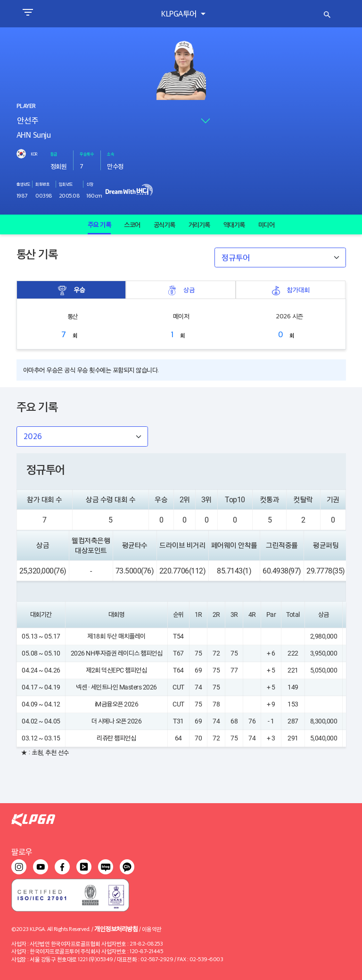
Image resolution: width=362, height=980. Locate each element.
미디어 (267, 224)
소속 (111, 154)
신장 (90, 184)
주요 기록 (99, 224)
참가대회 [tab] (290, 290)
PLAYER (26, 106)
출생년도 (24, 184)
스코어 (132, 224)
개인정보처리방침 (116, 928)
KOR (34, 154)
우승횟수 (87, 154)
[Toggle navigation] (28, 14)
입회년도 (66, 184)
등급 (54, 154)
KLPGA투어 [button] (180, 13)
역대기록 (234, 224)
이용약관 (152, 929)
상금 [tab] (181, 290)
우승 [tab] (71, 290)
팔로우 (22, 851)
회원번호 (42, 184)
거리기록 (199, 224)
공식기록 (165, 224)
